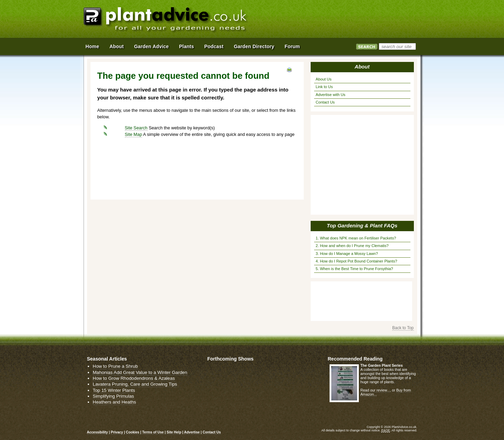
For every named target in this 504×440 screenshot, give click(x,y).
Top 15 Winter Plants (114, 390)
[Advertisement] (341, 20)
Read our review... (375, 390)
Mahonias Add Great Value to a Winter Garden (140, 372)
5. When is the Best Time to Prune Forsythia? (355, 269)
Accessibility (98, 432)
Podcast (214, 46)
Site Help (174, 432)
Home (93, 46)
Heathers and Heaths (115, 402)
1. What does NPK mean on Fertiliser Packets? (356, 238)
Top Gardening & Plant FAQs (362, 226)
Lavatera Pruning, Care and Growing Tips (135, 384)
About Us (324, 79)
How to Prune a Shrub (115, 366)
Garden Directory (254, 46)
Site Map (134, 134)
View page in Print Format (289, 70)
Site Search (136, 128)
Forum (292, 46)
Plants (187, 46)
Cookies (133, 432)
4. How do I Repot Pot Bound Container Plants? (357, 261)
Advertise (192, 432)
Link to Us (324, 87)
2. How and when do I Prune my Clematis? (352, 246)
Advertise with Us (331, 95)
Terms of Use (153, 432)
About (362, 67)
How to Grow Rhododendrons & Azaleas (134, 378)
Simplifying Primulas (114, 396)
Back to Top (403, 328)
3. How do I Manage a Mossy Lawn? (347, 254)
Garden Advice (152, 46)
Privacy (117, 432)
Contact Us (325, 102)
